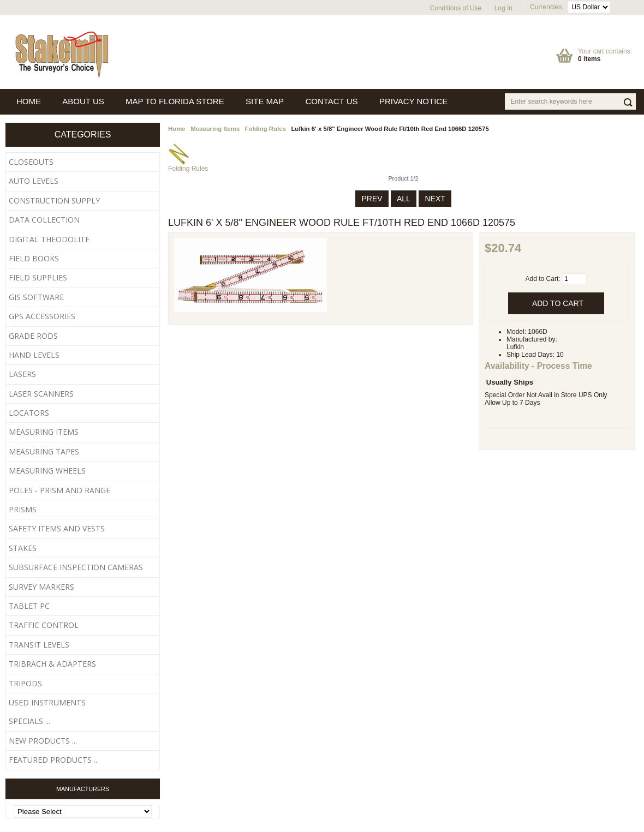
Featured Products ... (54, 760)
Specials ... (29, 721)
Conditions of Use (456, 8)
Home (177, 129)
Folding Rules (266, 129)
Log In (503, 8)
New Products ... (43, 741)
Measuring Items (215, 129)
